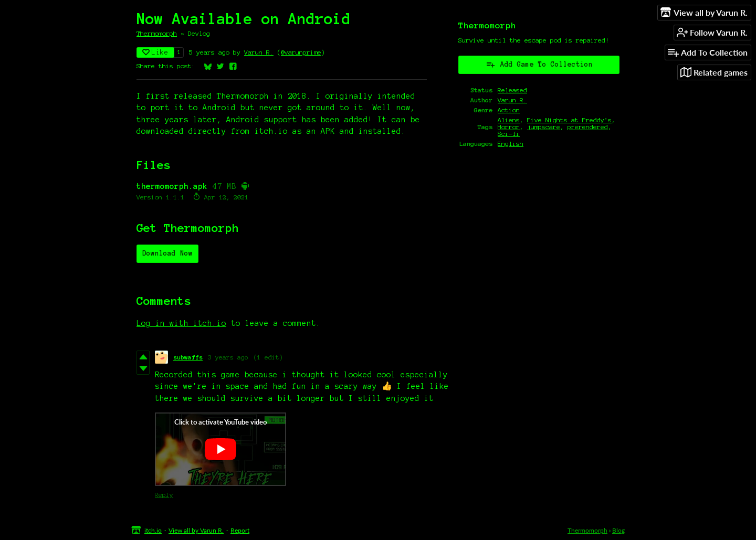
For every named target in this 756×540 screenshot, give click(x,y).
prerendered (588, 127)
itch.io (153, 530)
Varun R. (259, 52)
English (511, 144)
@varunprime (301, 52)
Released (512, 90)
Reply (164, 495)
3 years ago (228, 357)
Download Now (167, 253)
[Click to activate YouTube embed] (220, 449)
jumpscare (544, 127)
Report (240, 530)
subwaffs (188, 357)
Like (155, 52)
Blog (618, 530)
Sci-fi (509, 134)
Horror (509, 127)
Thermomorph (157, 33)
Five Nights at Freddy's (569, 120)
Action (509, 110)
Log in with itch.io (181, 323)
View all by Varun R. (196, 530)
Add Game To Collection (539, 64)
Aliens (509, 120)
